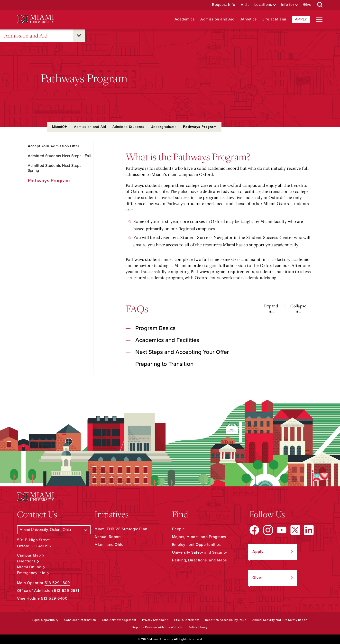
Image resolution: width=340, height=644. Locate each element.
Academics (185, 19)
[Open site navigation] (319, 19)
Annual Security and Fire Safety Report (280, 620)
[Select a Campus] (54, 530)
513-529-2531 (67, 591)
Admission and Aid (217, 19)
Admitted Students (128, 127)
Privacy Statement (155, 620)
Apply (301, 19)
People (179, 529)
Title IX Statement (186, 620)
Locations (263, 5)
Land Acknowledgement (119, 620)
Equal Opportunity (45, 620)
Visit (245, 5)
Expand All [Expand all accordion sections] (271, 308)
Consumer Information (80, 620)
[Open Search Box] (320, 5)
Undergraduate (164, 127)
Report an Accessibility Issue (226, 620)
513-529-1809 (57, 583)
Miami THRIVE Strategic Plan (121, 529)
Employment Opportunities (196, 545)
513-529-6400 (54, 598)
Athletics (249, 19)
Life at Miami (274, 19)
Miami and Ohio (109, 545)
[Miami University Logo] (36, 19)
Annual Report (108, 537)
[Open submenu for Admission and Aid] (79, 36)
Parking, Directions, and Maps (199, 560)
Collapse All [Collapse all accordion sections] (298, 308)
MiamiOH (60, 127)
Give (307, 5)
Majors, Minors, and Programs (199, 537)
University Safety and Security (200, 552)
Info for (287, 5)
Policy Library (198, 627)
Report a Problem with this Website (158, 627)
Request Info (224, 5)
